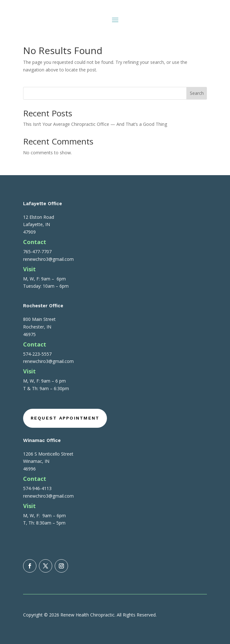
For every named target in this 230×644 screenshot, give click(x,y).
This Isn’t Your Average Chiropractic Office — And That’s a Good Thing (95, 124)
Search (197, 93)
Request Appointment (65, 418)
